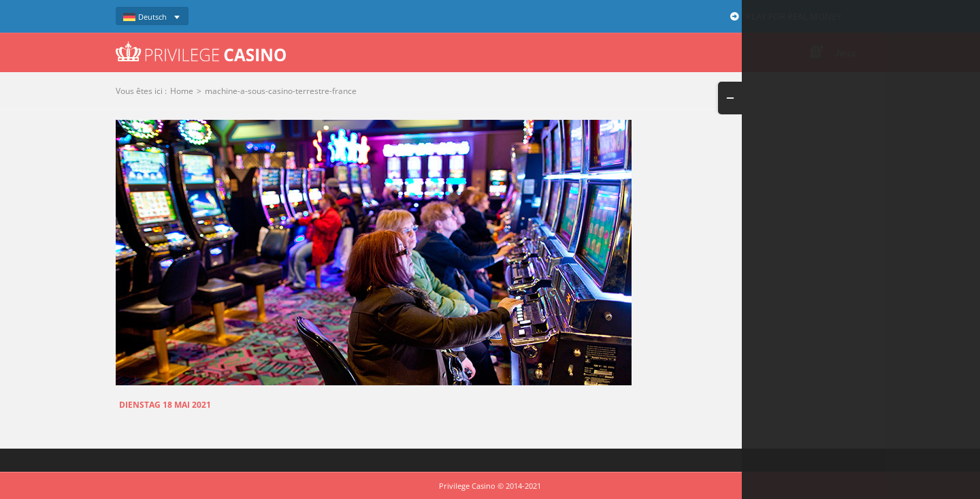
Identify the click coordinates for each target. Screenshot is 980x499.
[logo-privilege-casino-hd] (201, 46)
